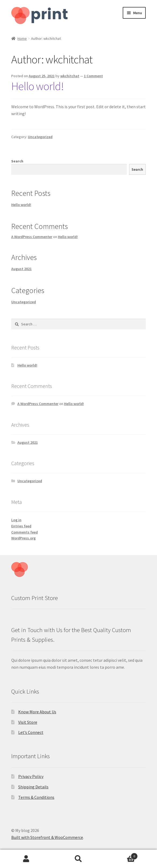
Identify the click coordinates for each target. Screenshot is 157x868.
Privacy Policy (31, 776)
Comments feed (25, 532)
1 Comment (93, 76)
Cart (121, 855)
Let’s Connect (31, 732)
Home (22, 38)
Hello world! (38, 86)
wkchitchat (70, 76)
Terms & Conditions (36, 797)
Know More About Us (37, 712)
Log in (16, 520)
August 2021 (21, 269)
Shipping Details (33, 787)
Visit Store (28, 722)
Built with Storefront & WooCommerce (47, 837)
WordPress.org (23, 538)
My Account (26, 859)
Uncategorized (40, 137)
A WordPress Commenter (32, 237)
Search (17, 161)
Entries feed (21, 526)
